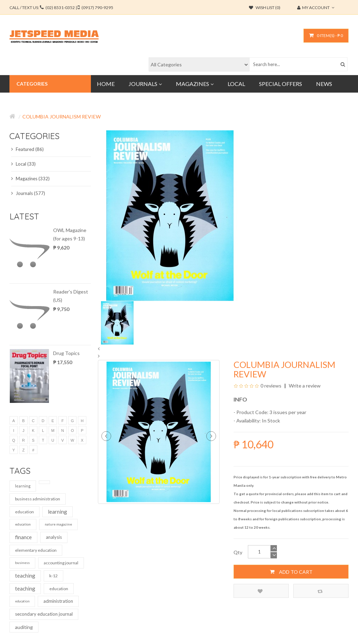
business (22, 563)
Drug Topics (66, 353)
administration (58, 601)
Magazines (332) (30, 179)
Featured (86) (27, 149)
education (24, 512)
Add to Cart (291, 572)
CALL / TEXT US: (61, 8)
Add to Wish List (260, 591)
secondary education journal (44, 614)
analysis (54, 537)
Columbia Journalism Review (62, 117)
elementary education (36, 550)
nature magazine (58, 524)
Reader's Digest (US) (71, 296)
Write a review (304, 386)
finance (23, 537)
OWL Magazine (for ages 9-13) (70, 234)
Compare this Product (320, 591)
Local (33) (23, 164)
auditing (24, 627)
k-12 (53, 576)
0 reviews (271, 386)
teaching (25, 576)
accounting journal (61, 563)
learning (23, 486)
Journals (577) (28, 193)
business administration (38, 499)
